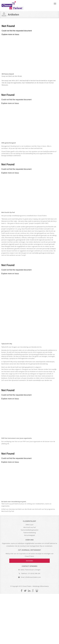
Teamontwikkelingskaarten (30, 531)
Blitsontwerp (45, 586)
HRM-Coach (30, 525)
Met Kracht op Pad (29, 528)
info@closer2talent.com (33, 576)
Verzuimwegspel (30, 536)
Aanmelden (30, 560)
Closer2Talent (13, 5)
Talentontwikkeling (29, 533)
